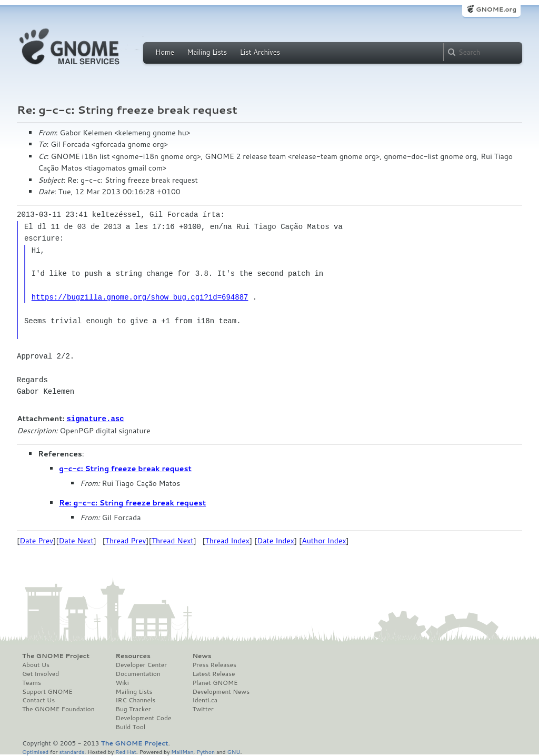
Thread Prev (126, 540)
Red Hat (126, 751)
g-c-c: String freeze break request (125, 468)
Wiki (122, 682)
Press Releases (214, 664)
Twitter (203, 709)
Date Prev (36, 540)
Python (206, 751)
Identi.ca (205, 700)
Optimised (35, 751)
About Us (36, 664)
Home (165, 52)
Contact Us (38, 700)
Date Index (276, 540)
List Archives (260, 52)
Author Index (324, 540)
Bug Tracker (133, 709)
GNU (234, 751)
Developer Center (141, 664)
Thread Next (173, 540)
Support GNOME (47, 691)
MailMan (182, 751)
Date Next (76, 540)
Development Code (144, 718)
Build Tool (131, 727)
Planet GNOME (215, 682)
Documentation (138, 673)
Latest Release (213, 673)
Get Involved (41, 673)
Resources (133, 655)
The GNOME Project (56, 655)
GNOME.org (496, 9)
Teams (32, 682)
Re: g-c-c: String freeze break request (132, 502)
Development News (221, 691)
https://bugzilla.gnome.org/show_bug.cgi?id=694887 (140, 297)
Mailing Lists (207, 52)
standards (72, 751)
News (202, 655)
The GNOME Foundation (58, 709)
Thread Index (228, 540)
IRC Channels (136, 700)
